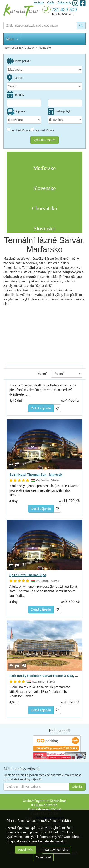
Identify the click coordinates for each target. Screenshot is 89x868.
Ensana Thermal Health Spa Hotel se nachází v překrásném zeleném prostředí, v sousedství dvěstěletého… (43, 390)
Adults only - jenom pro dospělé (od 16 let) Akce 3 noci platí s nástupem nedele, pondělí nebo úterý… (44, 490)
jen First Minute (42, 130)
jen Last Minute (18, 130)
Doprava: (16, 111)
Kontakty (39, 2)
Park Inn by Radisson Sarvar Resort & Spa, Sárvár (44, 676)
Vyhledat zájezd (44, 140)
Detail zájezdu (41, 408)
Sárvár (55, 480)
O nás (51, 2)
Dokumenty (64, 2)
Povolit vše (26, 850)
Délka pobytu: (60, 111)
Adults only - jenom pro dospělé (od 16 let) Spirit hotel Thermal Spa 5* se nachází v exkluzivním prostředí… (43, 591)
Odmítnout (43, 857)
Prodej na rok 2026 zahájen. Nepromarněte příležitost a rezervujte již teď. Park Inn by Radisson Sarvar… (40, 692)
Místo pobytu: (19, 61)
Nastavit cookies (56, 850)
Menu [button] (12, 39)
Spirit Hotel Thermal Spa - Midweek (36, 475)
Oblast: (15, 78)
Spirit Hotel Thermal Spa (28, 575)
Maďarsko (40, 480)
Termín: (15, 95)
